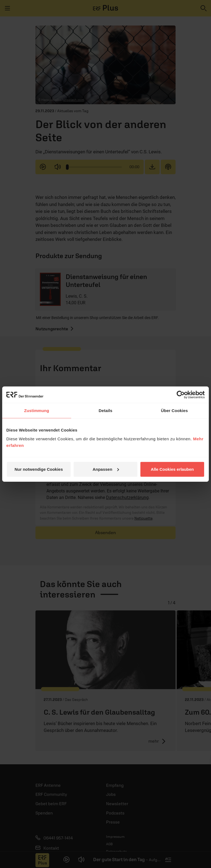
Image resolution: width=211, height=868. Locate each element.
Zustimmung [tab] (37, 411)
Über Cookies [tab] (174, 411)
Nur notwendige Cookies (39, 469)
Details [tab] (105, 411)
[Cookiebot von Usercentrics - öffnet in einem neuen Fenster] (181, 395)
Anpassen (106, 469)
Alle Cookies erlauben (172, 469)
